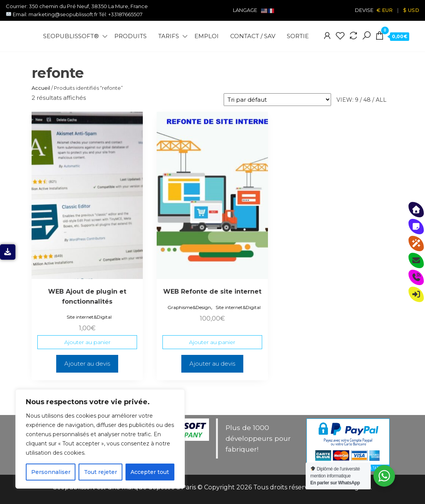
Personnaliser (51, 472)
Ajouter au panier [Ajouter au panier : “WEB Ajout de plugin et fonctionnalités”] (87, 342)
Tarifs (169, 36)
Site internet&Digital (89, 317)
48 (367, 100)
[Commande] (277, 100)
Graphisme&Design (189, 307)
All (381, 100)
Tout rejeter (100, 472)
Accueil (41, 88)
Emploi (207, 36)
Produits (131, 36)
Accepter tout (150, 472)
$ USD (411, 10)
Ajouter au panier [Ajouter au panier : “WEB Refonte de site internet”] (212, 342)
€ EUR (385, 10)
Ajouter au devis (87, 364)
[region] (100, 439)
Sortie (298, 36)
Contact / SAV (253, 36)
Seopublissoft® (71, 36)
